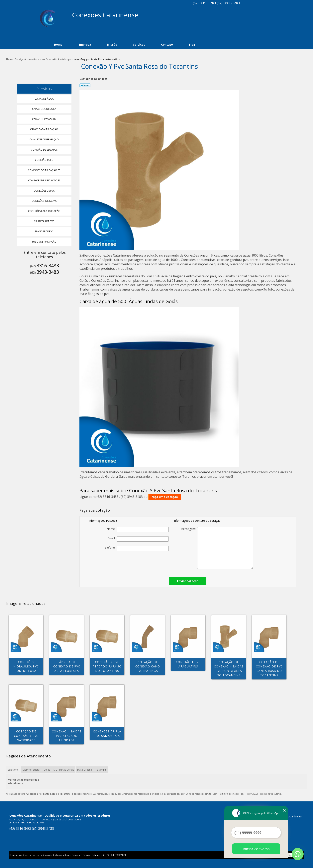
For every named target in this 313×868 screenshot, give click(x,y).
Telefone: (136, 548)
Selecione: (13, 770)
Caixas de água (45, 99)
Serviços (139, 44)
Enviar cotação (188, 581)
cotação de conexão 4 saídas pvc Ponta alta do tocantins (229, 669)
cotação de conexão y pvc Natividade (26, 736)
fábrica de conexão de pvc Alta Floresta (67, 666)
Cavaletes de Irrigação (44, 139)
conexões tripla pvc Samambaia (107, 734)
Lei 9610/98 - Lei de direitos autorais (264, 794)
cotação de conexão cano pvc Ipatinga (148, 666)
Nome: (138, 530)
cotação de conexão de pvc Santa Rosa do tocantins (269, 669)
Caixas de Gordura (44, 109)
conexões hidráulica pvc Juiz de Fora (26, 666)
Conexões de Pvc (45, 191)
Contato (167, 44)
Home (58, 44)
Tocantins (101, 770)
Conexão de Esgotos (45, 150)
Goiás (47, 770)
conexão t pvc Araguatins (188, 664)
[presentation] (141, 563)
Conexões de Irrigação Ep (44, 170)
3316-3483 (208, 3)
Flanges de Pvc (45, 231)
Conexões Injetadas (44, 201)
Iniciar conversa (256, 849)
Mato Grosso (85, 770)
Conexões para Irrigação (45, 211)
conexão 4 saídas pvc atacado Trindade (67, 736)
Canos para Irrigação (44, 129)
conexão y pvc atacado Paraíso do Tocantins (107, 666)
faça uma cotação (165, 497)
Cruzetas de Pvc (44, 221)
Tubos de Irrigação (44, 242)
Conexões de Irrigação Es (45, 180)
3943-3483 (232, 3)
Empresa (85, 44)
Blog (192, 44)
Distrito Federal (31, 770)
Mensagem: (217, 548)
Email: (138, 539)
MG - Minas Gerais (64, 770)
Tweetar (85, 85)
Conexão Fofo (45, 160)
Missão (112, 44)
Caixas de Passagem (45, 119)
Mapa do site (294, 816)
